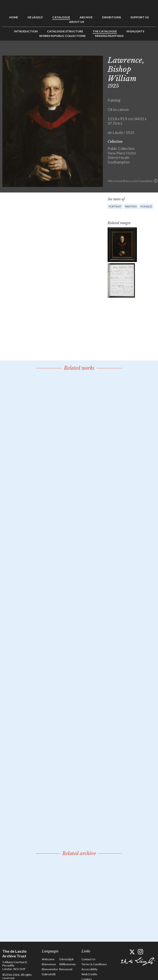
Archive (86, 17)
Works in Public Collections (62, 36)
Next (152, 51)
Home (14, 17)
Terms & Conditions (94, 964)
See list (145, 51)
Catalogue (61, 17)
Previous (137, 51)
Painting (131, 206)
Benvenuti (66, 969)
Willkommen (67, 964)
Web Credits (89, 974)
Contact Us (89, 959)
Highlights (135, 31)
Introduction (26, 31)
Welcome (48, 959)
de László (35, 17)
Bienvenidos (50, 969)
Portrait (115, 206)
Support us (140, 17)
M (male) (146, 206)
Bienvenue (49, 964)
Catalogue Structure (65, 31)
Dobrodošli (49, 974)
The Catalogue (105, 31)
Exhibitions (112, 17)
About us (77, 22)
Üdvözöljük (66, 959)
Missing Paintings (109, 36)
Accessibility (89, 969)
